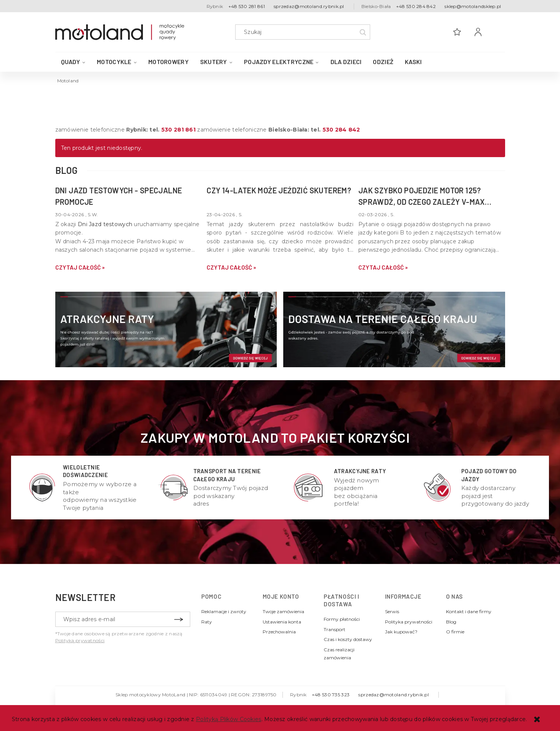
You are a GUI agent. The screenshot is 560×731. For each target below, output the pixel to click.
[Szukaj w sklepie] (304, 32)
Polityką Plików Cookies (229, 719)
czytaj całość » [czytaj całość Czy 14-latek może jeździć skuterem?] (231, 267)
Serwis (392, 611)
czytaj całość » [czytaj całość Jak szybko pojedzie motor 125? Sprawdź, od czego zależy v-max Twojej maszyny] (383, 267)
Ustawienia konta (282, 622)
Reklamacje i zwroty (224, 611)
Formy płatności (342, 619)
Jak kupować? (401, 632)
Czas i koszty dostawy (348, 639)
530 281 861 (178, 130)
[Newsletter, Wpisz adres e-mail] (123, 619)
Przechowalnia (279, 632)
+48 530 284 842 (416, 6)
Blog (451, 622)
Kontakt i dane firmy (469, 611)
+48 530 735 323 (331, 695)
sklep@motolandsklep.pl (473, 6)
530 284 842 (341, 130)
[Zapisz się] (179, 619)
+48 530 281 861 (247, 6)
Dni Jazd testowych (105, 224)
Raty (207, 622)
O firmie (455, 632)
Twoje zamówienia (283, 611)
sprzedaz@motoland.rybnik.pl (309, 6)
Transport (335, 629)
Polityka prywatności (409, 622)
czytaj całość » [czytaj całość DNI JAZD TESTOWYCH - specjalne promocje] (80, 267)
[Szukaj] (363, 32)
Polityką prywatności (80, 640)
